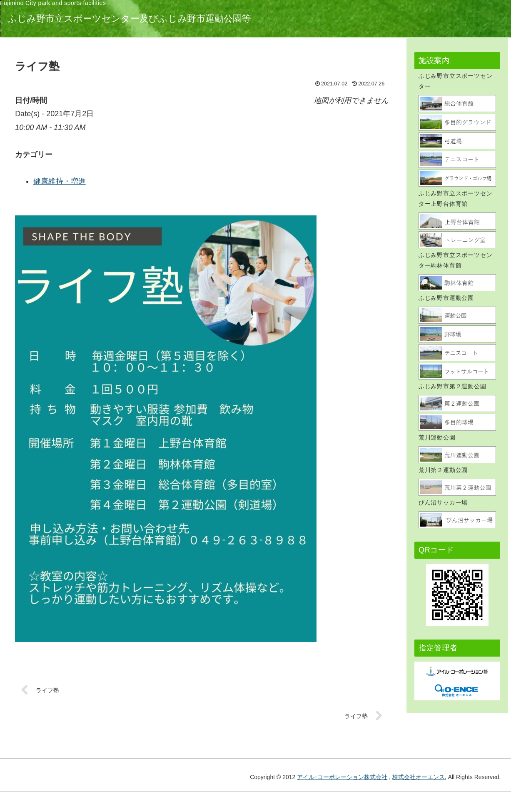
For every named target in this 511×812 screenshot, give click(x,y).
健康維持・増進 (167, 181)
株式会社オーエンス (419, 777)
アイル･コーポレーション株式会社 (342, 777)
